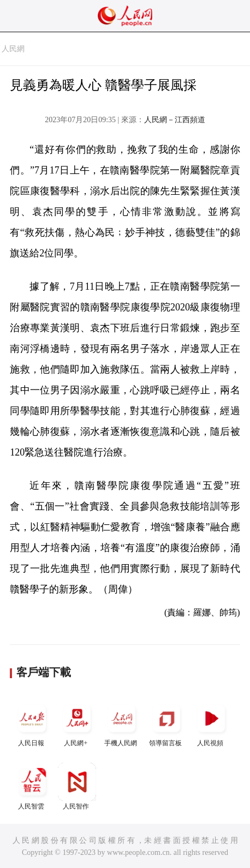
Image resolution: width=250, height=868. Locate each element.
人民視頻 (211, 723)
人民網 (13, 49)
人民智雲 (32, 786)
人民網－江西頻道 (175, 120)
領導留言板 (166, 723)
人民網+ (77, 723)
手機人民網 (122, 723)
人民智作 (77, 786)
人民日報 (32, 723)
